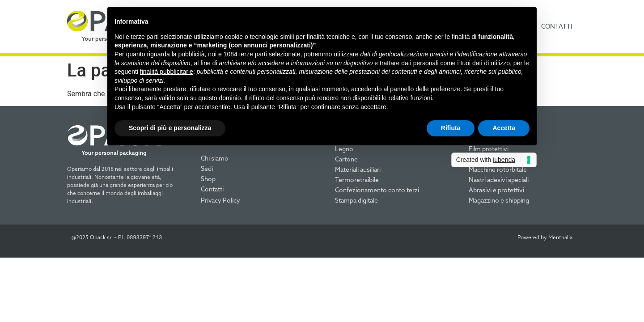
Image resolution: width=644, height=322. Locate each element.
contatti (557, 26)
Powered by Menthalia (545, 237)
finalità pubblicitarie (167, 72)
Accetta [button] (504, 128)
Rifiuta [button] (451, 128)
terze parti (253, 54)
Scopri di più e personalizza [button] (170, 128)
